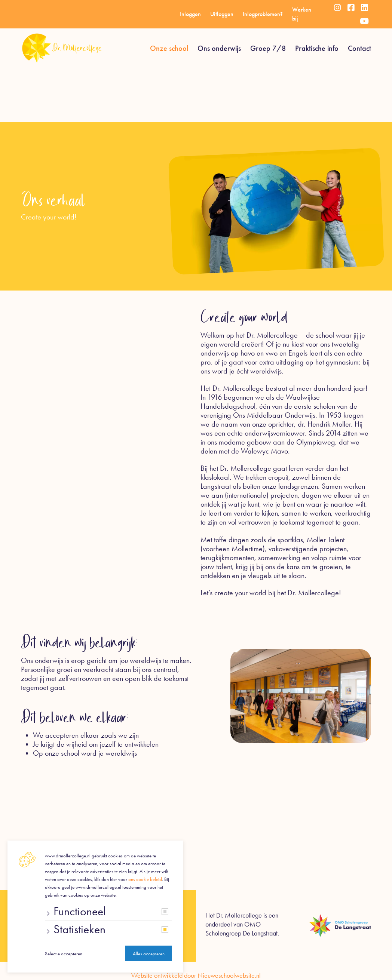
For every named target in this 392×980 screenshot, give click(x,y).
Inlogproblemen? (263, 14)
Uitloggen (222, 14)
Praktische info (317, 48)
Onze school (169, 48)
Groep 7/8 (268, 48)
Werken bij (302, 14)
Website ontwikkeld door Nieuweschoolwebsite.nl (196, 976)
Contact (359, 48)
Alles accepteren (149, 954)
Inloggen (190, 14)
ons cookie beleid (145, 879)
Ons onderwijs (219, 48)
